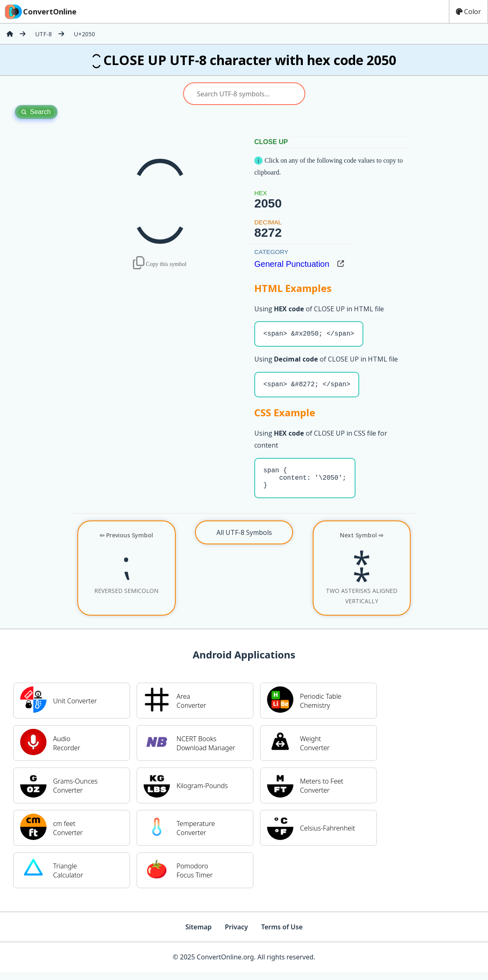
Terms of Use (282, 935)
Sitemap (198, 935)
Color (468, 12)
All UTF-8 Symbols (244, 541)
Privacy (236, 935)
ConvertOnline (40, 12)
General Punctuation (292, 264)
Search (36, 112)
